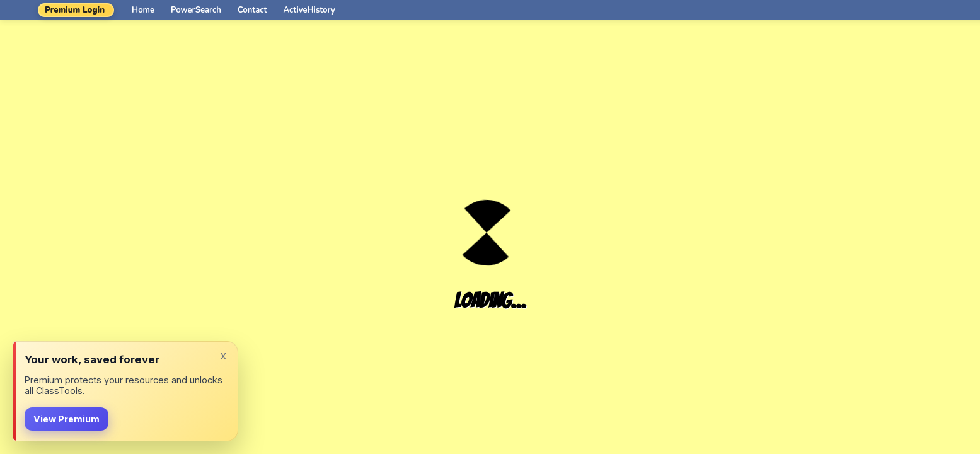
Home (143, 10)
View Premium (66, 419)
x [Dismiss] (223, 355)
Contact (252, 10)
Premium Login (75, 10)
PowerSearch (196, 10)
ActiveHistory (309, 10)
